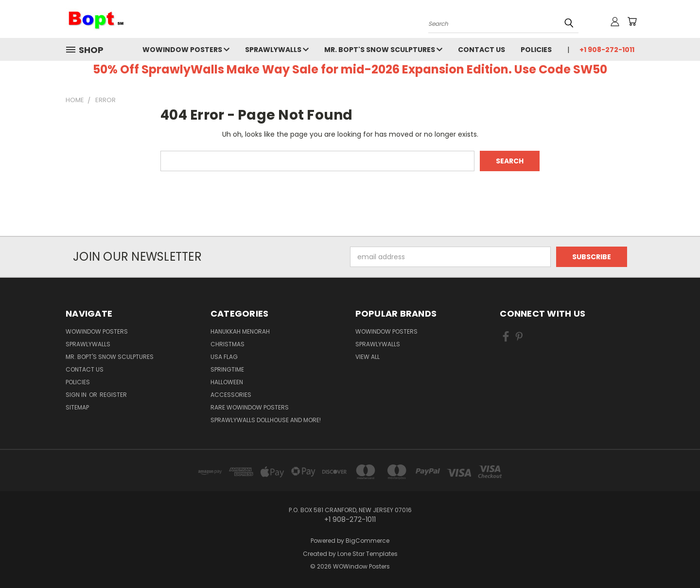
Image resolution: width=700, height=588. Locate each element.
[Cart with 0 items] (632, 21)
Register (113, 395)
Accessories (231, 395)
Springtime (227, 369)
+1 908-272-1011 (607, 50)
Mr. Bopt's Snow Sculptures (383, 50)
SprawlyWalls (277, 50)
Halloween (227, 382)
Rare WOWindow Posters (250, 407)
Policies (536, 50)
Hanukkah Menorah (240, 331)
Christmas (227, 344)
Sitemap (77, 407)
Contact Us (481, 50)
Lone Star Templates (367, 554)
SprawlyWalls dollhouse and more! (266, 420)
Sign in (77, 395)
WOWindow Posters (186, 50)
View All (367, 357)
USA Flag (224, 357)
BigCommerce (367, 541)
